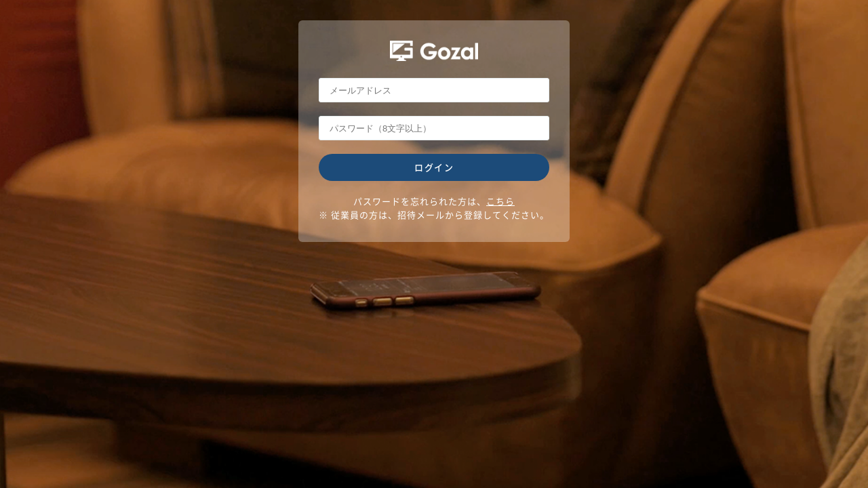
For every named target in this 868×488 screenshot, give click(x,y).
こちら (500, 201)
